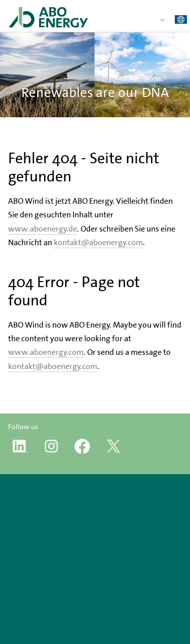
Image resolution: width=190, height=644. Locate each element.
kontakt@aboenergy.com (98, 242)
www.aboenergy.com (46, 352)
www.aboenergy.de (43, 229)
